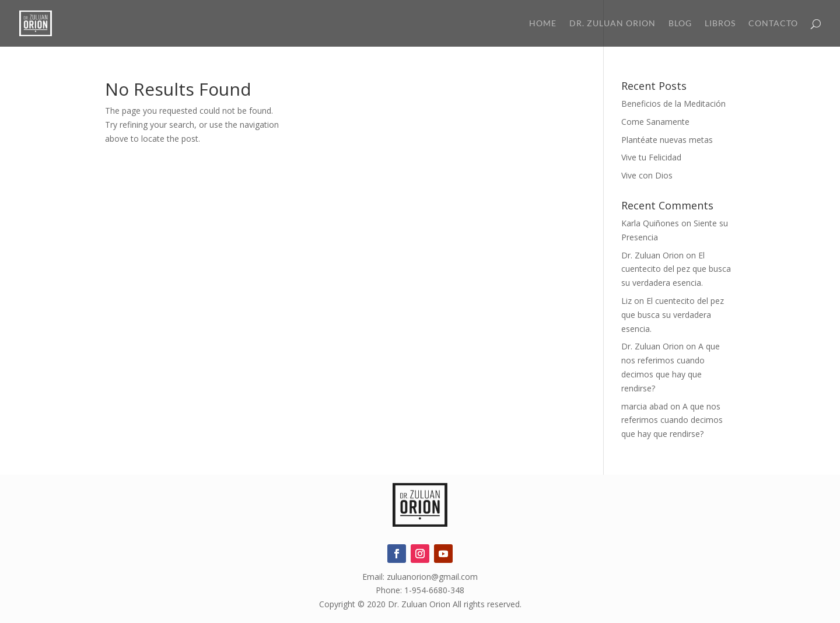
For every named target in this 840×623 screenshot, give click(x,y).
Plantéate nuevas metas (667, 140)
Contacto (773, 24)
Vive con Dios (647, 175)
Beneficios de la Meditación (673, 104)
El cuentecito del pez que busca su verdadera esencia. (676, 269)
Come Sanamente (655, 122)
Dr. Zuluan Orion (612, 24)
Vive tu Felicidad (651, 157)
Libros (720, 24)
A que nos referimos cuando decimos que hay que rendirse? (672, 420)
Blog (680, 24)
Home (543, 24)
